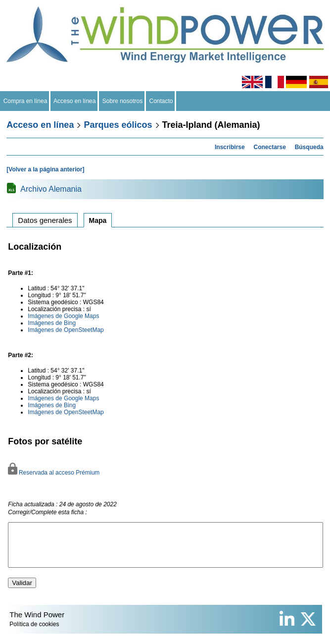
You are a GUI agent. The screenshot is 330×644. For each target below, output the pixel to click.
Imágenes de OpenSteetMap (66, 330)
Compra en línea (25, 101)
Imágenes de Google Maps (63, 316)
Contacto (161, 101)
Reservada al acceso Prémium (54, 473)
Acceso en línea (75, 101)
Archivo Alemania (51, 189)
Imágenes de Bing (52, 323)
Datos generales (45, 220)
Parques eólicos (118, 125)
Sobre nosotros (122, 101)
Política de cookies (34, 633)
